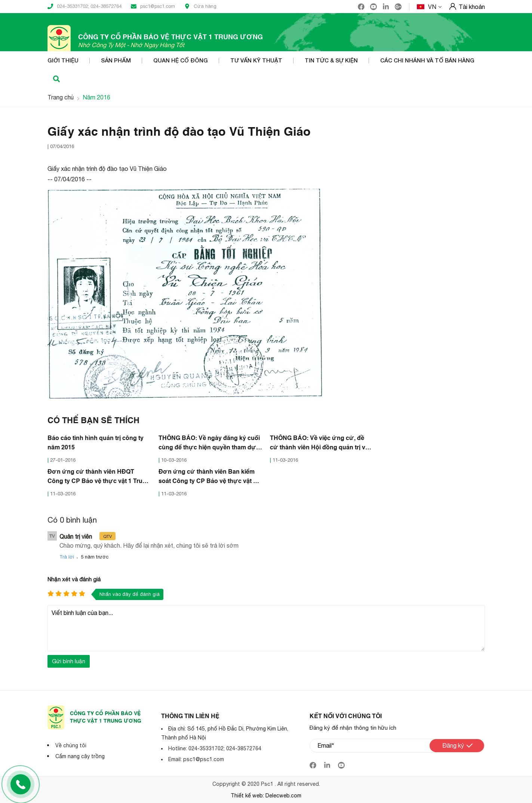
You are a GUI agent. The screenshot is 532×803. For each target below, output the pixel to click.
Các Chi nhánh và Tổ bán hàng (427, 61)
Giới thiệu (63, 61)
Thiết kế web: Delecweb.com (266, 796)
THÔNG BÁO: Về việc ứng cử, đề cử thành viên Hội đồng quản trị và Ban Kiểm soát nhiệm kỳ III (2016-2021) (319, 444)
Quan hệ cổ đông (181, 61)
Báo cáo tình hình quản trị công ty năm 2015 (96, 443)
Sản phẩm (116, 61)
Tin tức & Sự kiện (331, 61)
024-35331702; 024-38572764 (84, 6)
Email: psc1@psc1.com (196, 759)
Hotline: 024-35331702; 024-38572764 (215, 748)
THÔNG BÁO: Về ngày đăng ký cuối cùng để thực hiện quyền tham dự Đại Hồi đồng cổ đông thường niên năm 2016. (209, 444)
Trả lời (67, 556)
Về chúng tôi (71, 745)
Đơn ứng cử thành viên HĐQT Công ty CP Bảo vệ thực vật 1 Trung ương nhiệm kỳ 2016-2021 (99, 477)
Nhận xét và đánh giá (74, 579)
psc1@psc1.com (153, 6)
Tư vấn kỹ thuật (256, 61)
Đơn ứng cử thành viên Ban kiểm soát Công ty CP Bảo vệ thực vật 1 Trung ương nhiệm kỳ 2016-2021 (207, 477)
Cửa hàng (200, 6)
